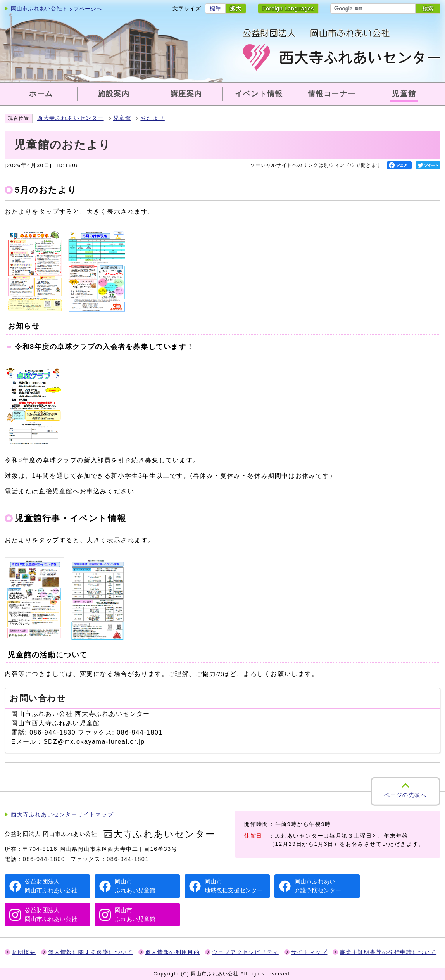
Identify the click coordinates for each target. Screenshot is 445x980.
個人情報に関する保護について (90, 952)
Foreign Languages (288, 9)
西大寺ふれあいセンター (71, 118)
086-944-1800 (44, 859)
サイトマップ (309, 952)
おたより (152, 118)
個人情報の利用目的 (172, 952)
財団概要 (24, 952)
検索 (428, 9)
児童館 (122, 118)
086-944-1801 (128, 859)
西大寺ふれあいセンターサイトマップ (62, 815)
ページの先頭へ (405, 795)
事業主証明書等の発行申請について (388, 952)
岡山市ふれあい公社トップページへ (56, 9)
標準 (215, 9)
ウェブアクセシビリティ (245, 952)
